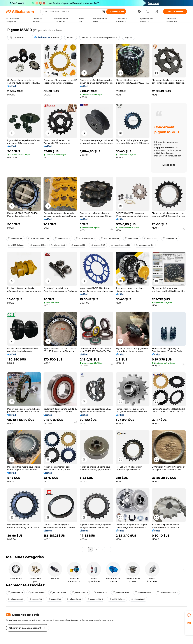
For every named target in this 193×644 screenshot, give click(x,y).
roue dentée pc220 (121, 245)
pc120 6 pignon (36, 592)
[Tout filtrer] (17, 37)
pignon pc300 (16, 599)
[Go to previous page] (84, 549)
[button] (103, 12)
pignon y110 (151, 238)
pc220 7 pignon (58, 592)
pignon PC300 (63, 238)
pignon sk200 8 (121, 592)
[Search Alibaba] (71, 12)
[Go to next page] (109, 549)
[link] (189, 615)
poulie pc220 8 (80, 592)
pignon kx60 (132, 238)
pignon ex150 (78, 245)
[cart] (148, 12)
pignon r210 (35, 599)
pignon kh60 (58, 245)
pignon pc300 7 (95, 599)
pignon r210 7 (98, 245)
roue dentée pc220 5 (167, 592)
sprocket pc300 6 (110, 238)
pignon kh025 (15, 592)
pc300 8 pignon (117, 599)
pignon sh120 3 (38, 245)
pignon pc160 (15, 238)
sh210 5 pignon (16, 245)
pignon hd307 (138, 599)
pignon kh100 (170, 238)
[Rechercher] (116, 12)
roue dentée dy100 (86, 238)
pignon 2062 (54, 599)
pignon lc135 (100, 592)
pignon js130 (74, 599)
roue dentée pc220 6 (39, 238)
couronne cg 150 (145, 245)
